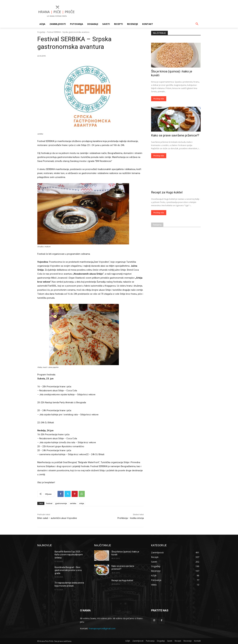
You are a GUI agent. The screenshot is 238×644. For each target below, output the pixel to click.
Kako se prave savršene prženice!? (175, 135)
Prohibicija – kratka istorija (131, 518)
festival (49, 503)
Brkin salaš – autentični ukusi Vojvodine (57, 518)
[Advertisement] (142, 11)
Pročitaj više (159, 99)
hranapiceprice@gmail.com (102, 628)
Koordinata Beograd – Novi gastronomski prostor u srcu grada (68, 570)
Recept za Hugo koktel (167, 192)
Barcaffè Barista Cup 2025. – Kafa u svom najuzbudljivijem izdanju (69, 555)
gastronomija (61, 503)
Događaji (41, 32)
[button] (197, 24)
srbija (82, 503)
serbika (73, 503)
